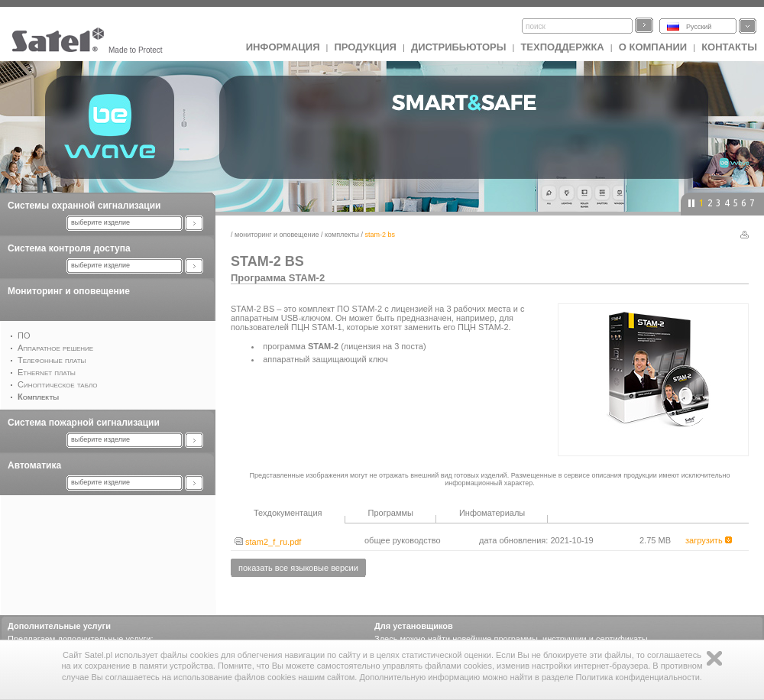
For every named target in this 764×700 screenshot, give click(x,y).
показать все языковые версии (298, 568)
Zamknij (714, 658)
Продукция (365, 47)
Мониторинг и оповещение (69, 291)
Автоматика (34, 465)
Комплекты (342, 235)
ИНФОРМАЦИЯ (283, 47)
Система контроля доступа (69, 248)
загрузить (709, 540)
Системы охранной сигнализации (84, 206)
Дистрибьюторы (459, 47)
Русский (699, 27)
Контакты (729, 47)
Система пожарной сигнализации (84, 423)
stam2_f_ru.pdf (268, 542)
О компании (653, 47)
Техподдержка (562, 47)
